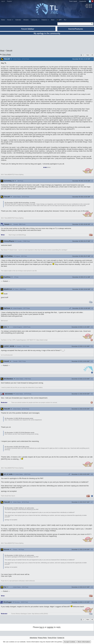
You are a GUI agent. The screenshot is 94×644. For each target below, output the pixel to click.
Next (88, 55)
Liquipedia (83, 1)
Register (10, 1)
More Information (84, 642)
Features (45, 20)
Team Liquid (73, 1)
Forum (10, 20)
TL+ (65, 20)
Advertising (33, 638)
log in (42, 627)
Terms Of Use (52, 638)
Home (3, 20)
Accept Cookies (70, 642)
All (92, 55)
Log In (3, 1)
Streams (26, 20)
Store (53, 20)
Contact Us (61, 638)
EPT (59, 20)
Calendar (18, 20)
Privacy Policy (42, 638)
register (50, 627)
